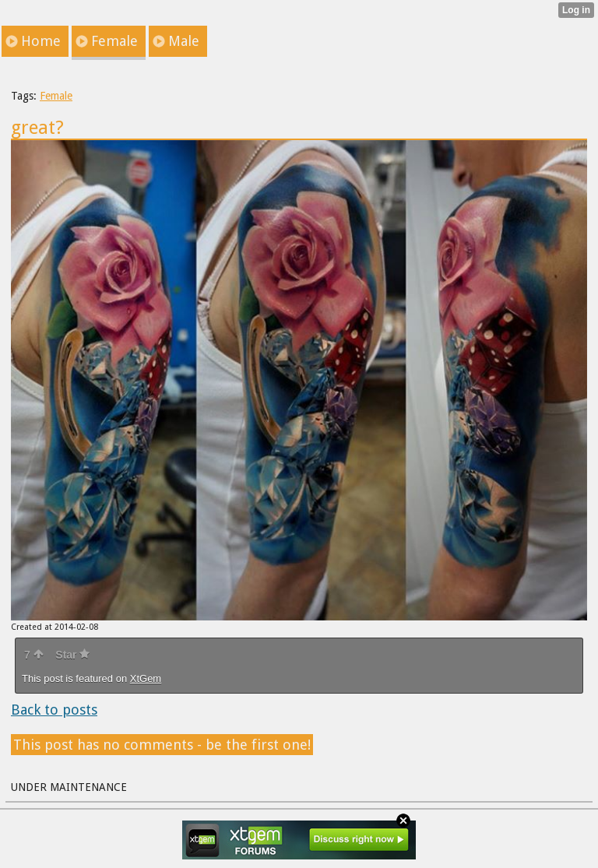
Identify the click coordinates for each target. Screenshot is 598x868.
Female (56, 96)
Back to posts (54, 710)
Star (72, 655)
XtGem (146, 678)
